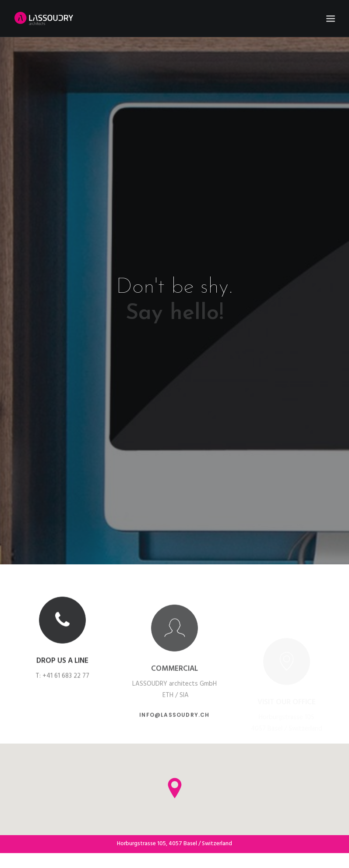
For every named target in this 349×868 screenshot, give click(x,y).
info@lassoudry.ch (174, 712)
